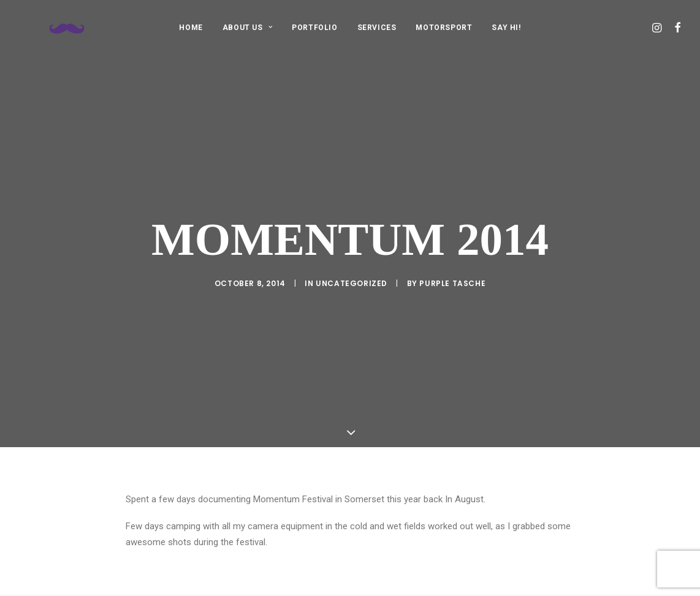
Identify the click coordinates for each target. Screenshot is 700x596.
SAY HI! (506, 28)
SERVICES (377, 28)
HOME (191, 28)
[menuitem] (191, 27)
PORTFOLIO (314, 28)
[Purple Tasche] (52, 27)
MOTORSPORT (444, 28)
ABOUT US (247, 28)
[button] (658, 27)
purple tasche (452, 271)
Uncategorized (352, 271)
